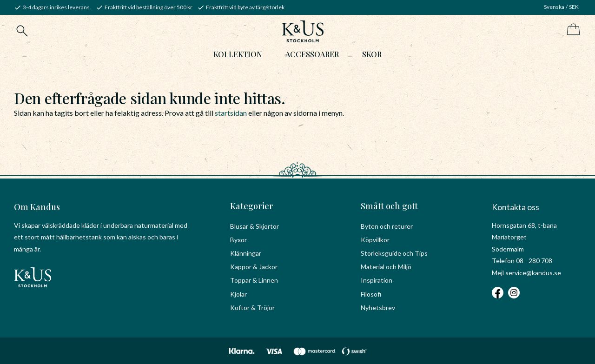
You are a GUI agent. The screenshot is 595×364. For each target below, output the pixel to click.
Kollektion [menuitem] (238, 54)
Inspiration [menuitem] (377, 280)
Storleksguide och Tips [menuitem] (394, 253)
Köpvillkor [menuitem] (375, 240)
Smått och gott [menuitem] (389, 206)
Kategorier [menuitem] (252, 206)
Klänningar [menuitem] (246, 253)
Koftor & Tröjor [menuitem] (252, 308)
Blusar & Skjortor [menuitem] (255, 226)
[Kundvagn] (572, 30)
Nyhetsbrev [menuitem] (378, 308)
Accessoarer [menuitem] (312, 54)
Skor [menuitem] (372, 54)
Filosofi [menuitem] (371, 294)
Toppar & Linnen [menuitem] (254, 280)
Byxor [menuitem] (238, 240)
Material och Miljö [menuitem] (386, 267)
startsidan (231, 113)
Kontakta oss (516, 207)
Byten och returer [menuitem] (387, 226)
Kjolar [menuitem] (238, 294)
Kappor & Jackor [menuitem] (254, 267)
